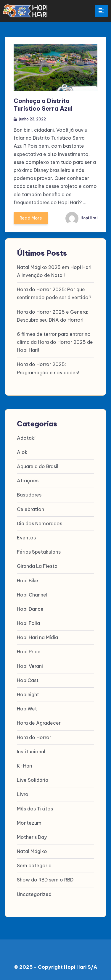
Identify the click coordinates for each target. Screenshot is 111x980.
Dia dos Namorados (40, 523)
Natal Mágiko (32, 851)
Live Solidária (33, 780)
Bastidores (29, 495)
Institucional (31, 752)
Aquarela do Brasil (38, 466)
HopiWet (27, 709)
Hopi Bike (28, 581)
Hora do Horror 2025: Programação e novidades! (48, 368)
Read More (31, 220)
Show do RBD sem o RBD (45, 880)
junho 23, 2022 (33, 119)
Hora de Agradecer (39, 723)
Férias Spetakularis (39, 552)
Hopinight (28, 694)
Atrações (28, 481)
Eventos (26, 538)
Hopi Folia (28, 623)
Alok (22, 452)
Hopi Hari (81, 218)
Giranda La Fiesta (37, 566)
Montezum (29, 823)
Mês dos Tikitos (35, 809)
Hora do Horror (34, 737)
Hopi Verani (30, 666)
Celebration (30, 509)
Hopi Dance (30, 609)
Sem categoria (34, 865)
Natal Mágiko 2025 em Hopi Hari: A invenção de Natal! (55, 271)
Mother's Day (32, 837)
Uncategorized (34, 894)
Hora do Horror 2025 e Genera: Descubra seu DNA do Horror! (53, 316)
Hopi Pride (29, 652)
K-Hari (25, 766)
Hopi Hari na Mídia (37, 637)
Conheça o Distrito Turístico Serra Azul (43, 105)
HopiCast (28, 680)
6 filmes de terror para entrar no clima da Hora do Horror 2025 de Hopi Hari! (55, 342)
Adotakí (26, 438)
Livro (23, 794)
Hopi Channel (32, 595)
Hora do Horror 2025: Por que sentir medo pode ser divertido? (54, 293)
